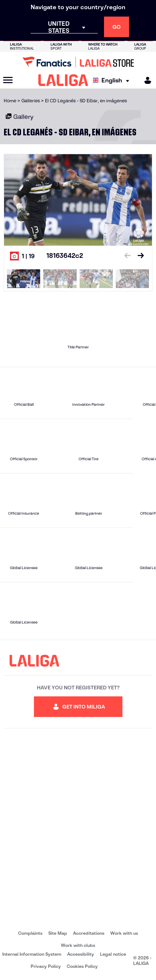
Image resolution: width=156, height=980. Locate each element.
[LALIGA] (63, 80)
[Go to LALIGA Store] (78, 62)
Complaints (30, 933)
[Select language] (113, 80)
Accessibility (81, 954)
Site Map (58, 933)
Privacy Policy (46, 966)
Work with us (124, 933)
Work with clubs (78, 945)
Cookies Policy (82, 966)
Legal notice (113, 954)
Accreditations (89, 933)
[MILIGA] (145, 80)
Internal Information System (32, 954)
